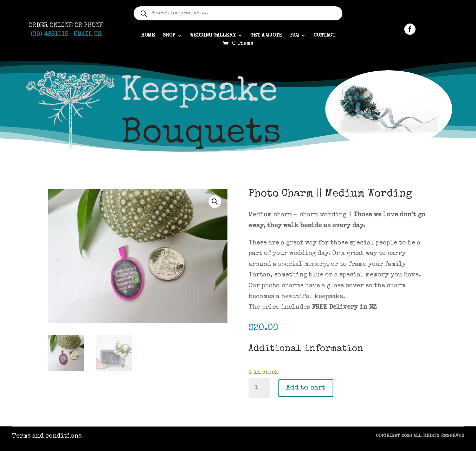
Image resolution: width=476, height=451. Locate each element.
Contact (324, 35)
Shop (169, 35)
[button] (215, 202)
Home (148, 35)
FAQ (294, 35)
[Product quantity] (259, 388)
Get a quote (266, 35)
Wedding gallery (213, 35)
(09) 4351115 (49, 35)
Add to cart (306, 388)
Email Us (88, 35)
